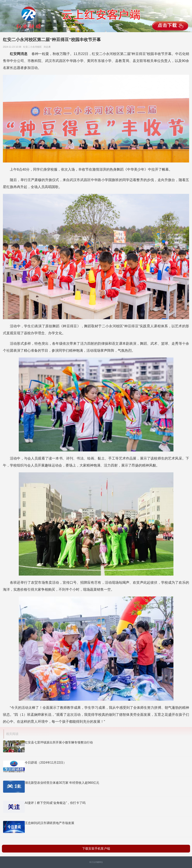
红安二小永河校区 (33, 47)
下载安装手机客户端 (96, 849)
